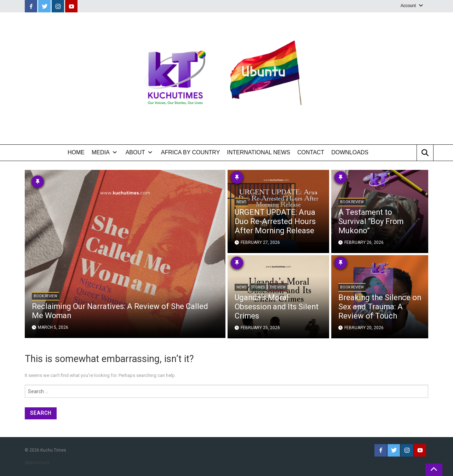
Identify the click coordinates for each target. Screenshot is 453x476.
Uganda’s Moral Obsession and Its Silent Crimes (277, 307)
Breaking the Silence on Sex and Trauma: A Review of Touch (376, 307)
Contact (311, 152)
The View (278, 288)
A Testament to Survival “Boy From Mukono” (371, 222)
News (241, 203)
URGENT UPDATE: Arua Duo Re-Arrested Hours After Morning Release (275, 222)
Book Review (45, 297)
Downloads (350, 152)
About (135, 152)
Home (76, 152)
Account (408, 6)
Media (101, 152)
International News (259, 152)
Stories (258, 288)
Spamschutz (37, 463)
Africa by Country (191, 152)
